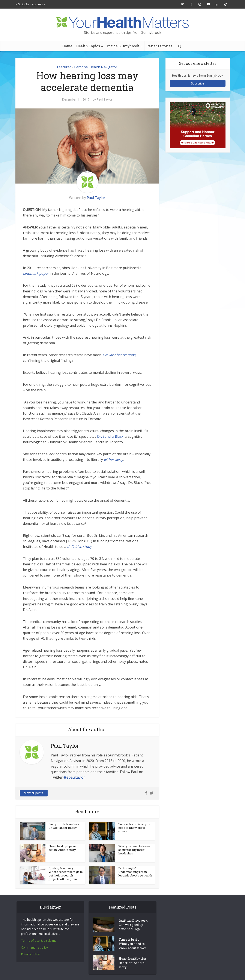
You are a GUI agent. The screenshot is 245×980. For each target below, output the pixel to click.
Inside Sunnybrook (123, 46)
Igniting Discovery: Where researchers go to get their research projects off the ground (66, 874)
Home (67, 46)
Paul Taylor (104, 99)
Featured (64, 67)
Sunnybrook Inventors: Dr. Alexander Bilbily (64, 826)
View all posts (34, 793)
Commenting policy (34, 947)
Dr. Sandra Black (110, 436)
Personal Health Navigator (96, 67)
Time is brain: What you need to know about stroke (134, 828)
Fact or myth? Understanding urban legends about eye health (135, 872)
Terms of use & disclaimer (39, 941)
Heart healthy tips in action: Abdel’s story (62, 848)
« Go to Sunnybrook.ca (30, 4)
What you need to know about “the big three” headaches (134, 850)
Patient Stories (159, 46)
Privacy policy (30, 954)
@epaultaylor (74, 777)
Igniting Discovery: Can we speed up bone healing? (133, 925)
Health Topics (88, 46)
